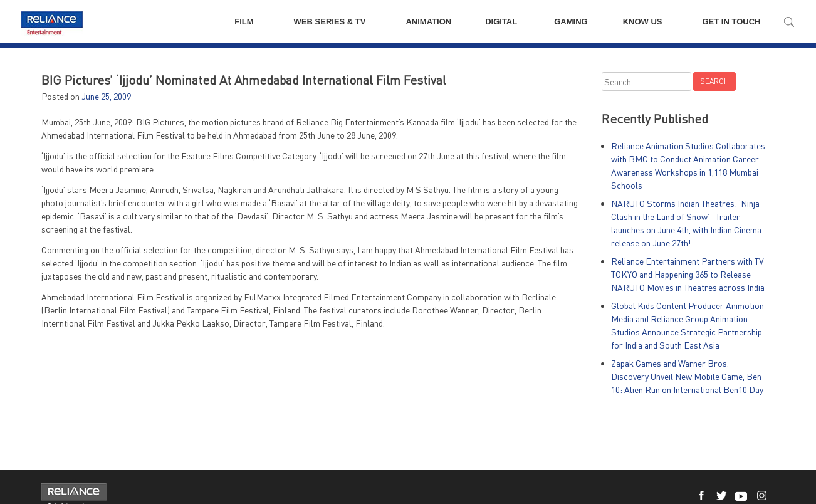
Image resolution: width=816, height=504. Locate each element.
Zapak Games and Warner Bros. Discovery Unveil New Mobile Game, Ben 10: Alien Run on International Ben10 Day (687, 376)
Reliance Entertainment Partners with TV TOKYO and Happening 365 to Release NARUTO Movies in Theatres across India (688, 274)
